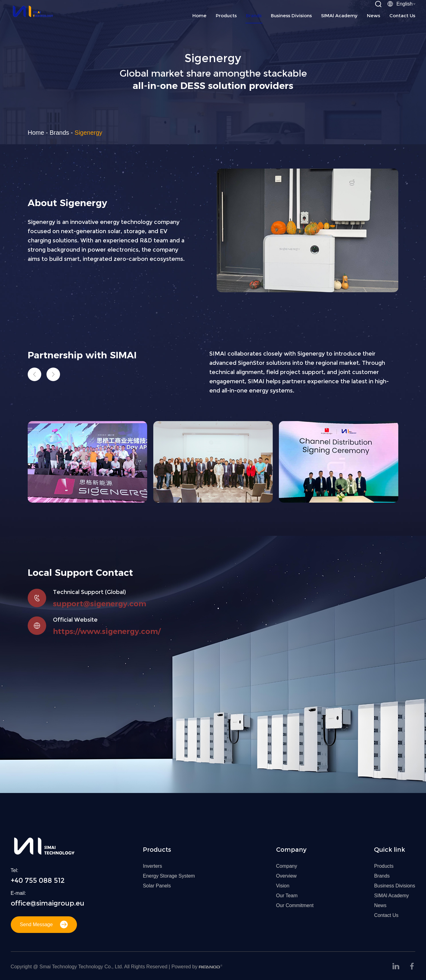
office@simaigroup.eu (48, 903)
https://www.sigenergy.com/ (107, 631)
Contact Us (402, 16)
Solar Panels (157, 886)
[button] (34, 374)
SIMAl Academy (339, 16)
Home (199, 16)
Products (226, 16)
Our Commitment (295, 905)
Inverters (152, 866)
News (374, 16)
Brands (254, 16)
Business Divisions (291, 16)
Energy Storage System (169, 876)
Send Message (44, 924)
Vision (283, 886)
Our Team (287, 896)
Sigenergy (88, 133)
